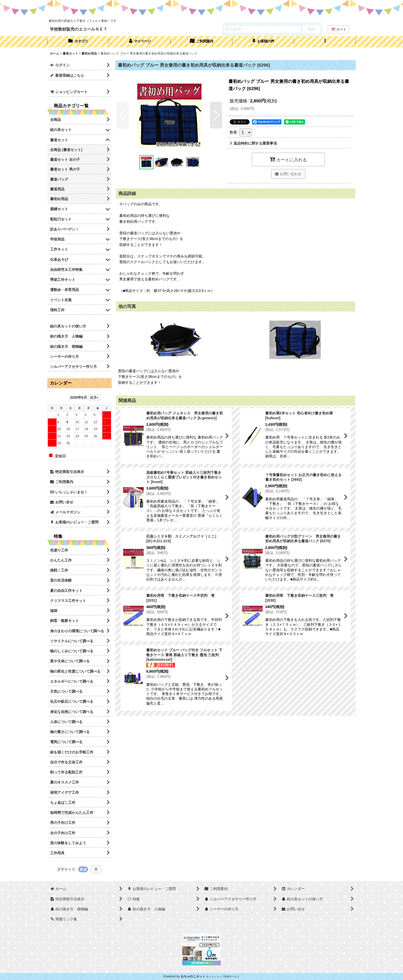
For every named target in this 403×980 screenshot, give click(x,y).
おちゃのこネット (193, 976)
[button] (325, 42)
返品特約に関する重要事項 (253, 143)
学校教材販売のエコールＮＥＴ (79, 29)
